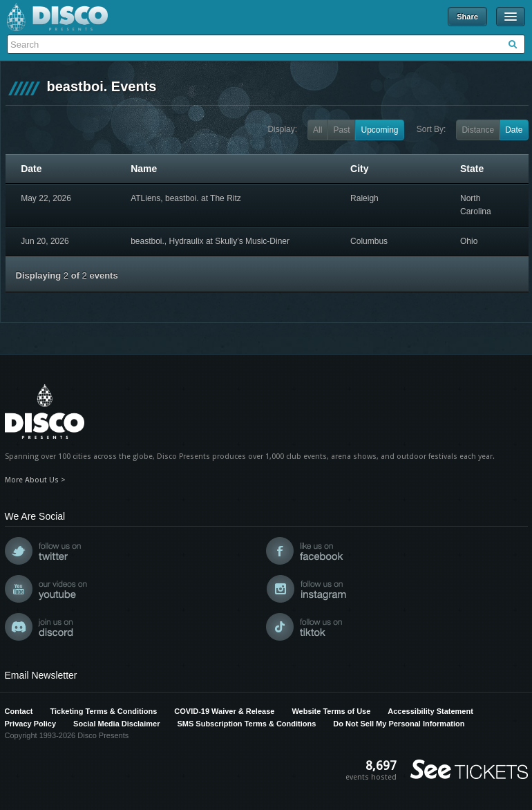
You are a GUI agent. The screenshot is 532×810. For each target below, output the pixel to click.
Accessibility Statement (430, 711)
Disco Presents (57, 17)
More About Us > (35, 480)
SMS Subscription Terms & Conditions (246, 724)
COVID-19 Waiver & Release (224, 711)
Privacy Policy (31, 724)
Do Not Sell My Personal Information (399, 724)
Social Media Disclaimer (116, 724)
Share (467, 17)
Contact (19, 711)
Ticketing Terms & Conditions (103, 711)
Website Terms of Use (331, 711)
